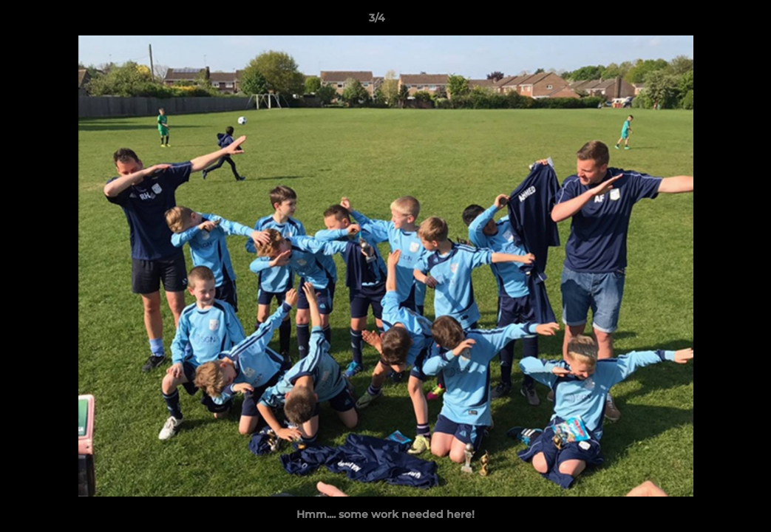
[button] (709, 21)
